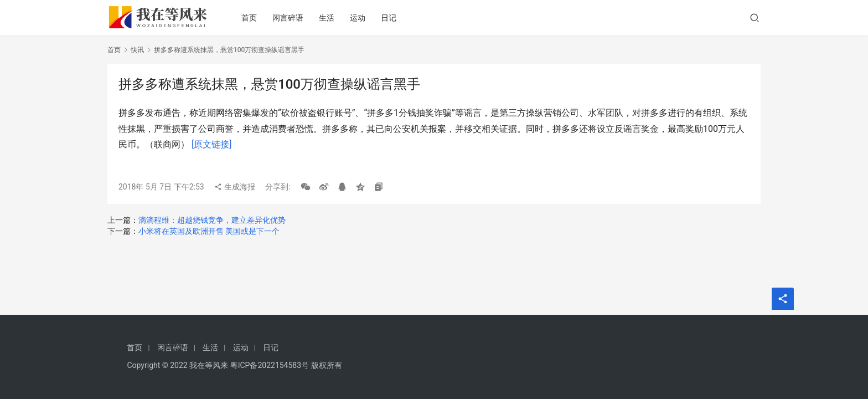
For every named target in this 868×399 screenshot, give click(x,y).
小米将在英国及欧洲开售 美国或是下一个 (209, 231)
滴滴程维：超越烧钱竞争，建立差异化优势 (212, 220)
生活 (330, 18)
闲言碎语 (292, 18)
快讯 (137, 50)
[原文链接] (211, 144)
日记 (392, 18)
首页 (253, 18)
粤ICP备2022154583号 (270, 365)
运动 (361, 18)
